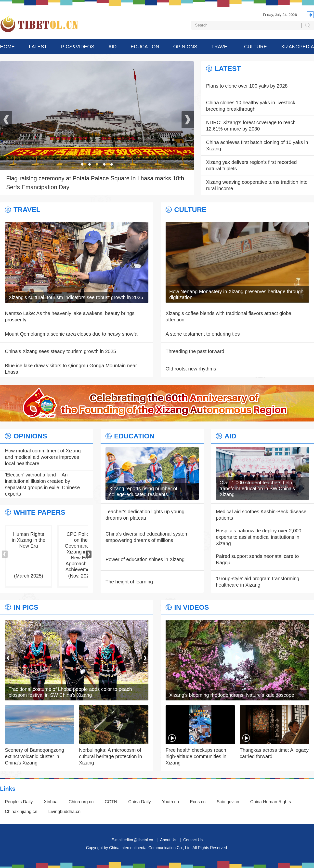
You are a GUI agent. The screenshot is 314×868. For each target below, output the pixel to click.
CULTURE (255, 47)
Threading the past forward (195, 351)
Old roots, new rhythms (191, 369)
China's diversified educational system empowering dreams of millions (147, 537)
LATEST (38, 47)
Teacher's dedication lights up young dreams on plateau (145, 515)
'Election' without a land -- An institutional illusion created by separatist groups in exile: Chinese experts (42, 484)
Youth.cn (170, 802)
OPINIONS (185, 47)
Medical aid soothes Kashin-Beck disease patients (261, 515)
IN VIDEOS (192, 607)
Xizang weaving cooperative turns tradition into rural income (257, 185)
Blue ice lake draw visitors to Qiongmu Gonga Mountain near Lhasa (71, 369)
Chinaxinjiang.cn (21, 812)
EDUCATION (145, 47)
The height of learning (129, 582)
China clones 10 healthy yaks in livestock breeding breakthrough (251, 106)
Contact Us (193, 840)
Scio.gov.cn (228, 802)
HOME (7, 47)
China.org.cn (81, 802)
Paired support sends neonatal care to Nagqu (257, 559)
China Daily (140, 802)
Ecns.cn (198, 802)
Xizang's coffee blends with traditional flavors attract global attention (229, 316)
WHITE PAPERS (39, 513)
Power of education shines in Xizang (145, 559)
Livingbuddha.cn (64, 812)
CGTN (111, 802)
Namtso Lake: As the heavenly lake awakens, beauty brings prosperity (70, 316)
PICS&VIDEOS (78, 47)
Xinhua (51, 802)
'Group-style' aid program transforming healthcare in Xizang (258, 582)
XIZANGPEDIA (297, 47)
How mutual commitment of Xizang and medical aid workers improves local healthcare (43, 457)
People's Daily (19, 802)
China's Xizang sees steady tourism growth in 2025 (60, 351)
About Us (168, 840)
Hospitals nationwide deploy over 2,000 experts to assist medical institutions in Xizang (259, 537)
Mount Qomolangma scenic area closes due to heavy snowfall (72, 334)
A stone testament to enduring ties (203, 334)
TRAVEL (221, 47)
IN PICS (26, 607)
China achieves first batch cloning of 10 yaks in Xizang (257, 145)
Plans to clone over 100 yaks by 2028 (247, 86)
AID (112, 47)
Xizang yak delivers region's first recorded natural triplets (251, 165)
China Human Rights (271, 802)
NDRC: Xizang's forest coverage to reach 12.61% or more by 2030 (251, 126)
